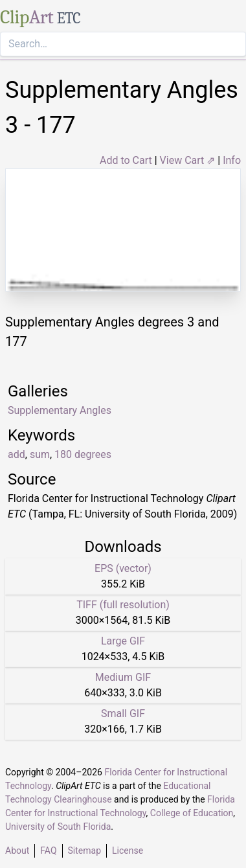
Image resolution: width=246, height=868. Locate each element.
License (128, 851)
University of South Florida (58, 827)
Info (232, 160)
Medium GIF (123, 677)
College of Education (192, 813)
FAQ (48, 851)
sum (40, 454)
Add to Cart (126, 160)
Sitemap (84, 851)
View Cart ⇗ (188, 160)
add (17, 454)
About (17, 851)
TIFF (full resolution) (123, 605)
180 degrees (83, 454)
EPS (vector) (123, 568)
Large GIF (123, 641)
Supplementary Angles (60, 410)
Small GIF (123, 714)
